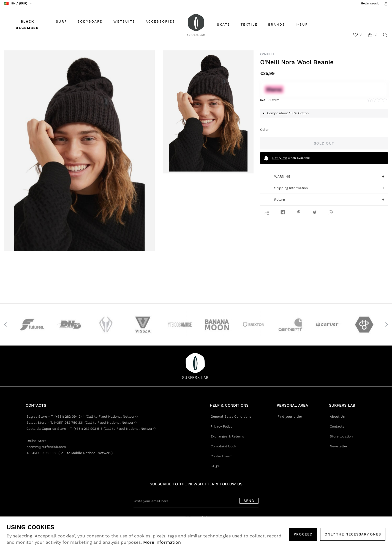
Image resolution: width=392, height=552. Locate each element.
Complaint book (223, 446)
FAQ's (215, 466)
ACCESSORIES (160, 21)
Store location (341, 436)
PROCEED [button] (303, 534)
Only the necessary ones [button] (353, 534)
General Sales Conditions (231, 417)
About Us (337, 417)
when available (287, 158)
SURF (61, 21)
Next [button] (386, 325)
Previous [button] (6, 325)
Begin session (371, 3)
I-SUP (302, 25)
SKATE (224, 25)
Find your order (290, 417)
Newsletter (339, 446)
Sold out (324, 143)
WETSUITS (124, 21)
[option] (79, 151)
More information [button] (162, 542)
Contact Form (221, 456)
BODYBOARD (90, 21)
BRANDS (277, 25)
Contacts (337, 426)
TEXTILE (249, 25)
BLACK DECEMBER (27, 25)
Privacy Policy (221, 426)
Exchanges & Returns (227, 436)
